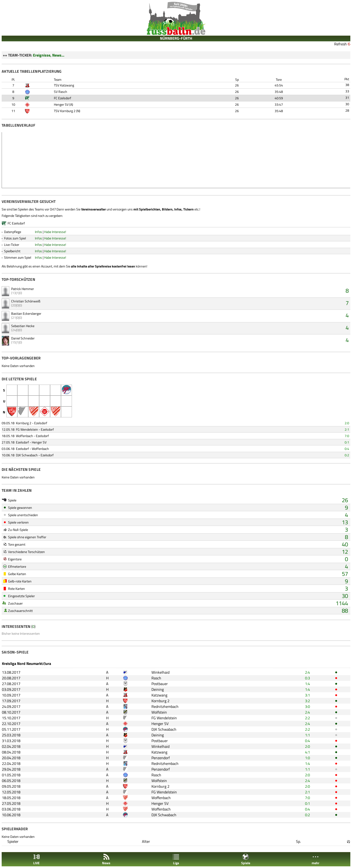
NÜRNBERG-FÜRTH (176, 38)
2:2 (307, 718)
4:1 (307, 752)
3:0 (307, 706)
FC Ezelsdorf (63, 98)
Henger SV (61, 104)
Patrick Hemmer (23, 289)
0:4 (347, 449)
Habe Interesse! (55, 232)
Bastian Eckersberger (26, 313)
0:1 (347, 442)
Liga (176, 859)
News (106, 859)
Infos (38, 232)
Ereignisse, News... (49, 55)
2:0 (347, 423)
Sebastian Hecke (23, 326)
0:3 (307, 678)
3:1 (307, 695)
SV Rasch (61, 92)
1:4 (307, 684)
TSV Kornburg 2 (65, 111)
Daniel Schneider (23, 338)
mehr (315, 859)
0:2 (347, 455)
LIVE (37, 859)
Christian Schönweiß (26, 301)
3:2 (307, 701)
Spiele (246, 859)
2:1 (347, 429)
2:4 (307, 672)
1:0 (307, 758)
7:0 (347, 436)
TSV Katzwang (64, 85)
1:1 (307, 735)
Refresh (340, 44)
